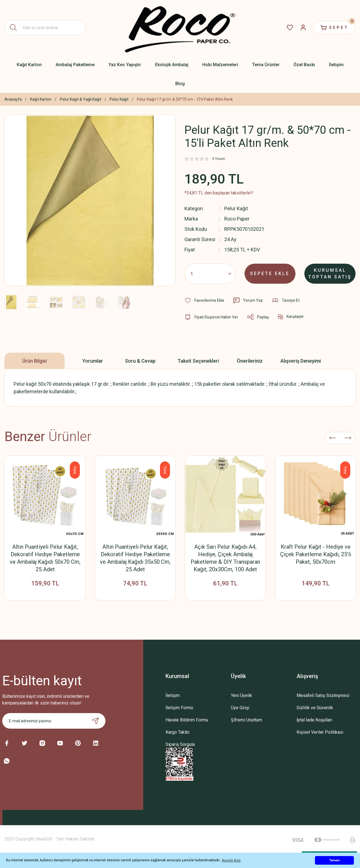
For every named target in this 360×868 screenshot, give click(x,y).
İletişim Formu (179, 708)
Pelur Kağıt (236, 208)
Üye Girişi (240, 708)
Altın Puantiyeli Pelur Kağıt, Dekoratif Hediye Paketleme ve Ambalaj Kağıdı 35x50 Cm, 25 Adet (135, 558)
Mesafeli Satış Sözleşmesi (323, 695)
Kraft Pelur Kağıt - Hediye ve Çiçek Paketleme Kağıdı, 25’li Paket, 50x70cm (316, 554)
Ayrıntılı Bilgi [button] (231, 860)
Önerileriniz (250, 361)
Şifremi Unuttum (246, 720)
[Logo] (180, 28)
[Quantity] (210, 274)
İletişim (173, 695)
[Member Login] (303, 28)
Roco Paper (237, 219)
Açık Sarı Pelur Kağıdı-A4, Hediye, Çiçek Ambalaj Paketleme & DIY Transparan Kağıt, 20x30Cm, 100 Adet (225, 558)
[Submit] (95, 721)
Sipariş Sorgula (180, 744)
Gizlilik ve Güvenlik (315, 708)
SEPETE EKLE (270, 274)
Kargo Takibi (177, 732)
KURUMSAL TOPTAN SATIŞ (330, 274)
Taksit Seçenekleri (198, 361)
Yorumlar (93, 361)
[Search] (45, 28)
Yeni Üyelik (241, 695)
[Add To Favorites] (204, 300)
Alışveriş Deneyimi (301, 361)
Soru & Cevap (140, 361)
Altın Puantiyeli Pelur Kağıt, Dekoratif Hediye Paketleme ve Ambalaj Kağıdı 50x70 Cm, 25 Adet (45, 558)
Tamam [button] (334, 860)
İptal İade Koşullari (314, 720)
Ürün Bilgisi (34, 361)
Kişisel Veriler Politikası (320, 732)
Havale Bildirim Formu (187, 720)
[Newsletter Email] (54, 721)
